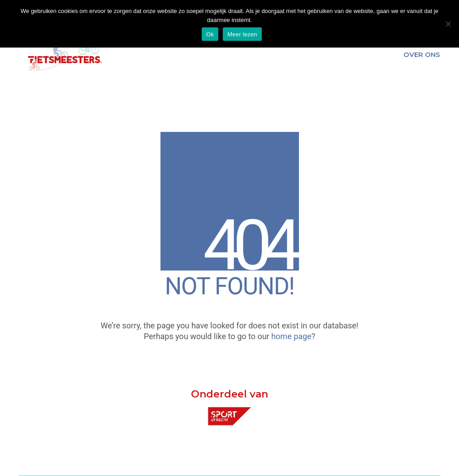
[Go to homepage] (64, 55)
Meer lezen (242, 34)
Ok (210, 34)
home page (291, 336)
